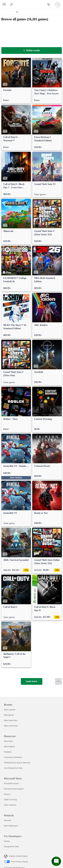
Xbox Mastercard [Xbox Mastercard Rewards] (11, 826)
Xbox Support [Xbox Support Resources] (9, 746)
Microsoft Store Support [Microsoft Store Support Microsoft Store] (14, 789)
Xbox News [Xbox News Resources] (8, 741)
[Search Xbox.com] (12, 4)
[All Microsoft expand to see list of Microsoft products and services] (4, 5)
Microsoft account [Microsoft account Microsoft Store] (11, 783)
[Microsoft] (31, 3)
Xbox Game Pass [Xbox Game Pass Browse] (11, 720)
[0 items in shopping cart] (50, 5)
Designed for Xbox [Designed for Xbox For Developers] (11, 846)
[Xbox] (9, 12)
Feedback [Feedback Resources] (8, 752)
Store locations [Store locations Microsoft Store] (10, 805)
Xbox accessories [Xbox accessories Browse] (11, 726)
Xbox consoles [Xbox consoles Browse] (10, 710)
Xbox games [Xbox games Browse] (9, 715)
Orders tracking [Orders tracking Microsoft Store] (10, 799)
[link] (16, 81)
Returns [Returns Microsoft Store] (7, 794)
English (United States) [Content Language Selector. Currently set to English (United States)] (18, 856)
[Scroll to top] (58, 681)
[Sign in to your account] (58, 5)
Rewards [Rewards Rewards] (8, 820)
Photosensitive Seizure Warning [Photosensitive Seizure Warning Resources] (17, 763)
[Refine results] (32, 51)
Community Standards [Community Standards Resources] (13, 757)
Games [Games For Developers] (7, 841)
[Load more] (32, 681)
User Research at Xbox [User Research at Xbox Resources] (13, 768)
